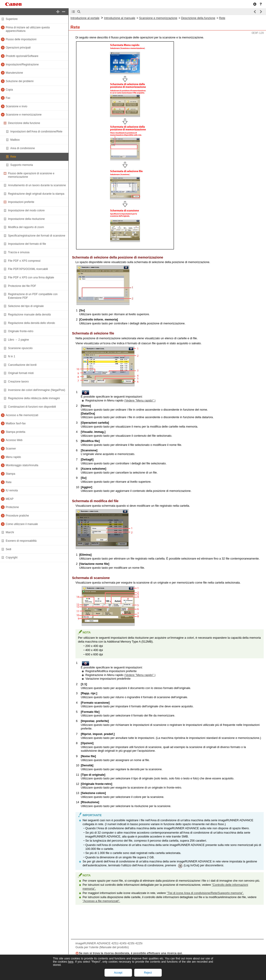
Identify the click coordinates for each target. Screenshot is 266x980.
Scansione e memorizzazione (158, 18)
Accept (118, 973)
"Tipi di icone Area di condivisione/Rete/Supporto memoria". (205, 893)
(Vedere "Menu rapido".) (140, 400)
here (71, 962)
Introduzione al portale (85, 18)
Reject (148, 973)
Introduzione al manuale (120, 18)
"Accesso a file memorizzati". (101, 901)
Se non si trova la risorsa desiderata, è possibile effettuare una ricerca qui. (131, 953)
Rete (222, 18)
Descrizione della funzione (198, 18)
